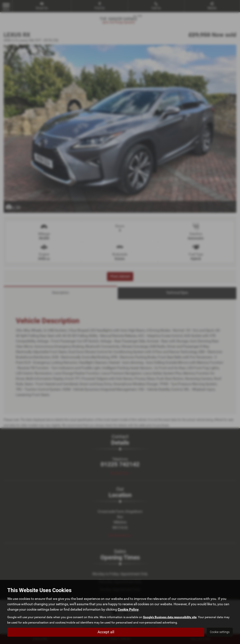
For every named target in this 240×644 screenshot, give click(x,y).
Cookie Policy (128, 609)
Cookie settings (220, 632)
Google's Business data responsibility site (170, 617)
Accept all (106, 632)
